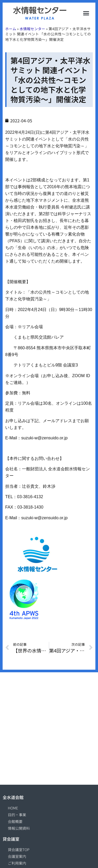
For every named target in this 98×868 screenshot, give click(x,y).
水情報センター (32, 29)
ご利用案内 (17, 863)
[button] (86, 13)
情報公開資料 (19, 828)
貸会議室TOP (19, 850)
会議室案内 (17, 856)
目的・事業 (17, 815)
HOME (13, 808)
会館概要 (15, 821)
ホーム (11, 29)
